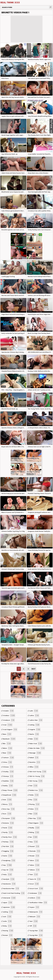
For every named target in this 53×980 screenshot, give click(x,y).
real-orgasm (36, 823)
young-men (36, 935)
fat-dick (8, 846)
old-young (36, 781)
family (8, 832)
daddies (8, 781)
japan (8, 903)
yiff (33, 926)
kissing (8, 931)
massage (35, 753)
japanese (9, 907)
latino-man (36, 720)
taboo (34, 860)
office (34, 767)
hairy (8, 874)
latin (34, 711)
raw (34, 814)
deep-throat (10, 790)
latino (34, 715)
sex (34, 837)
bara (7, 734)
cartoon (9, 758)
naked (34, 758)
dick (7, 800)
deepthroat (10, 795)
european (9, 818)
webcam (35, 917)
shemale (35, 851)
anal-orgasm (10, 729)
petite (34, 795)
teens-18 (35, 879)
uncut (34, 884)
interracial (9, 898)
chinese (8, 767)
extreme (8, 823)
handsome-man (11, 888)
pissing (35, 804)
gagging (8, 851)
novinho (35, 762)
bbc (7, 744)
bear (7, 753)
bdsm (8, 748)
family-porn (10, 837)
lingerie (35, 729)
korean (8, 935)
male (34, 739)
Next (34, 669)
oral (34, 786)
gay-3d (8, 870)
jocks (7, 921)
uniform (35, 898)
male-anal (36, 744)
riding (34, 832)
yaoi (34, 921)
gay (7, 865)
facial (8, 828)
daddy (8, 786)
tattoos (35, 870)
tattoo (35, 865)
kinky (7, 926)
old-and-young (38, 772)
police (34, 809)
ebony (8, 804)
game (8, 856)
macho (34, 734)
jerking (8, 912)
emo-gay (9, 809)
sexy (34, 842)
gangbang (9, 860)
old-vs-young (37, 776)
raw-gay (35, 818)
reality (35, 828)
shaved (34, 846)
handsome (9, 884)
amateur (9, 715)
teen (34, 874)
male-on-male (37, 748)
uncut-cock (36, 888)
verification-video (38, 903)
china (8, 762)
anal (8, 725)
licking (35, 725)
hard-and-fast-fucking (14, 893)
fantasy (8, 842)
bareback (9, 739)
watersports (36, 912)
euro (7, 814)
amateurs (9, 720)
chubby (8, 772)
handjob (9, 879)
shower (34, 856)
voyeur (34, 907)
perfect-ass (36, 790)
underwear (36, 893)
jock (7, 917)
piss (33, 800)
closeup (8, 776)
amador (8, 711)
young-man (36, 931)
